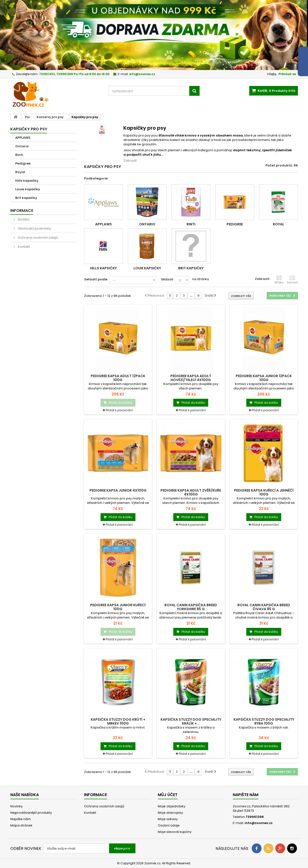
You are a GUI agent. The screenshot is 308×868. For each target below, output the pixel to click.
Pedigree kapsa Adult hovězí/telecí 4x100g (191, 378)
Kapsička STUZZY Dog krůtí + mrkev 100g (118, 721)
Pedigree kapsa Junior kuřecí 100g (118, 607)
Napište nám (21, 819)
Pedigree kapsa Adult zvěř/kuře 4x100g (191, 492)
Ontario (22, 146)
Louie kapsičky (28, 189)
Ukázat (167, 279)
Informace (22, 211)
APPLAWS (23, 138)
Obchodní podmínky (34, 228)
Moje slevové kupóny (175, 832)
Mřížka (279, 280)
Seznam (292, 280)
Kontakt (23, 247)
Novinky (16, 806)
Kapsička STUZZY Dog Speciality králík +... (191, 721)
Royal (20, 172)
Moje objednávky (172, 806)
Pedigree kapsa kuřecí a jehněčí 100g (264, 492)
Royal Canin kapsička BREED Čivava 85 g (264, 607)
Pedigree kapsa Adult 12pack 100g (118, 378)
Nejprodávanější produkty (31, 813)
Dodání (23, 219)
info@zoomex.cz (259, 823)
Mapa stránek (21, 825)
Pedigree (23, 163)
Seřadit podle (96, 279)
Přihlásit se (287, 74)
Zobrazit (130, 160)
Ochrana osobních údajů (37, 238)
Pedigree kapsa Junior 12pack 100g (264, 378)
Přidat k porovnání (119, 410)
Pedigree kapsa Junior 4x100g (118, 490)
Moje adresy (168, 819)
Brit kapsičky (26, 198)
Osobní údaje (169, 825)
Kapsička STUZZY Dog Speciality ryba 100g (264, 721)
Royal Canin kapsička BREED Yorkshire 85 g (191, 607)
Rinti (19, 155)
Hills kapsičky (27, 181)
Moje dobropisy (170, 813)
